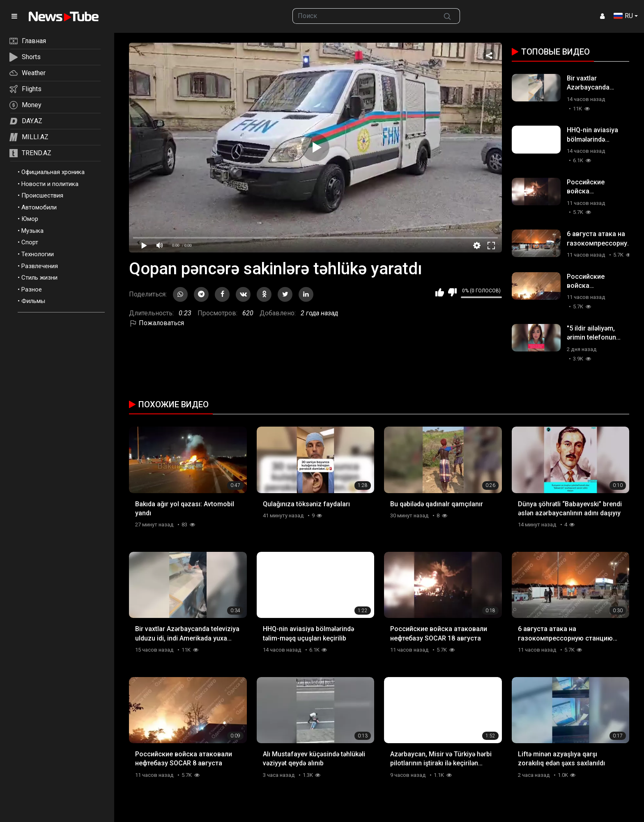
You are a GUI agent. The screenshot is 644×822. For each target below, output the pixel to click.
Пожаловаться (156, 323)
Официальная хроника (53, 172)
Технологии (38, 254)
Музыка (32, 231)
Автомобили (39, 207)
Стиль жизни (39, 278)
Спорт (30, 242)
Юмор (30, 219)
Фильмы (33, 301)
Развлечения (40, 266)
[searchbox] (364, 16)
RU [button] (623, 16)
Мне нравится (440, 292)
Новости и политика (50, 184)
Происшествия (42, 195)
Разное (32, 289)
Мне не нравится (452, 292)
